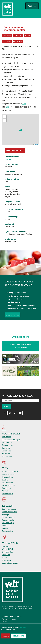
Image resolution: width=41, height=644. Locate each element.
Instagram (10, 413)
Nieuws (5, 491)
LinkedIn (15, 413)
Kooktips (6, 514)
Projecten (6, 453)
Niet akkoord (18, 636)
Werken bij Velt (8, 549)
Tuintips (5, 480)
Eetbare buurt (7, 445)
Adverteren (6, 560)
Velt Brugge (10, 159)
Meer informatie (8, 630)
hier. (24, 104)
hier (7, 107)
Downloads (6, 488)
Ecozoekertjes (8, 456)
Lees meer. (23, 627)
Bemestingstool (8, 485)
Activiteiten (7, 437)
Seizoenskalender (9, 517)
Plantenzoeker (8, 483)
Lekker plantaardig (9, 512)
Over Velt (6, 546)
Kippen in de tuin (8, 474)
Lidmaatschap (8, 552)
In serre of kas (8, 477)
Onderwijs (6, 448)
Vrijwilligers (6, 451)
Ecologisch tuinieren (10, 471)
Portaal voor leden (9, 619)
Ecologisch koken (9, 509)
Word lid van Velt (12, 325)
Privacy (5, 621)
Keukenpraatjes (8, 523)
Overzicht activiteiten (15, 150)
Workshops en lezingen (11, 440)
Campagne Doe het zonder (12, 616)
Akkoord (6, 636)
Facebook (4, 413)
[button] (20, 130)
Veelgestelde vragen (10, 563)
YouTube (20, 413)
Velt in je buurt (8, 442)
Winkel (5, 557)
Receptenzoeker (8, 520)
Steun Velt (6, 555)
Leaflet (36, 145)
